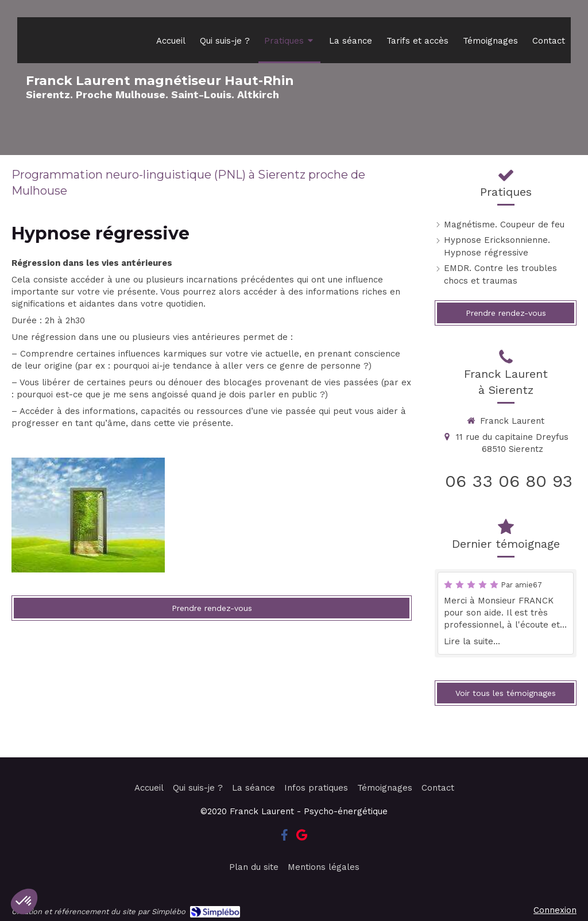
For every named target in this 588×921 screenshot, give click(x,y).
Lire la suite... (472, 641)
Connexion (555, 910)
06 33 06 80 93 (509, 481)
